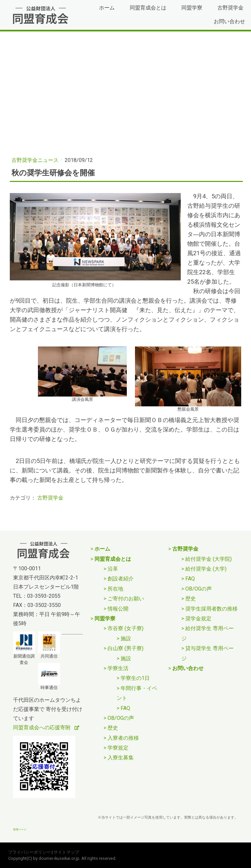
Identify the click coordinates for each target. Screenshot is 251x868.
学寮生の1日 (135, 678)
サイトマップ (66, 852)
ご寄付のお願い (126, 599)
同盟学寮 (192, 8)
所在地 (115, 589)
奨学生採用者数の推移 (211, 609)
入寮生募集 (121, 758)
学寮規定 (118, 748)
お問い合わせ (229, 21)
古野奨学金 (230, 8)
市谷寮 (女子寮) (125, 628)
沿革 (113, 569)
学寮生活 (118, 668)
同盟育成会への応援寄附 (42, 727)
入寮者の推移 (123, 738)
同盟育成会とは (148, 8)
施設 (126, 638)
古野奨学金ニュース (36, 160)
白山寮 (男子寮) (125, 648)
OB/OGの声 (121, 718)
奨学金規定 (198, 619)
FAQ (125, 708)
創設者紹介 (121, 579)
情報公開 (118, 609)
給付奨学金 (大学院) (209, 559)
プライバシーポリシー (29, 852)
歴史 (113, 728)
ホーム (107, 8)
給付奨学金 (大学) (206, 569)
